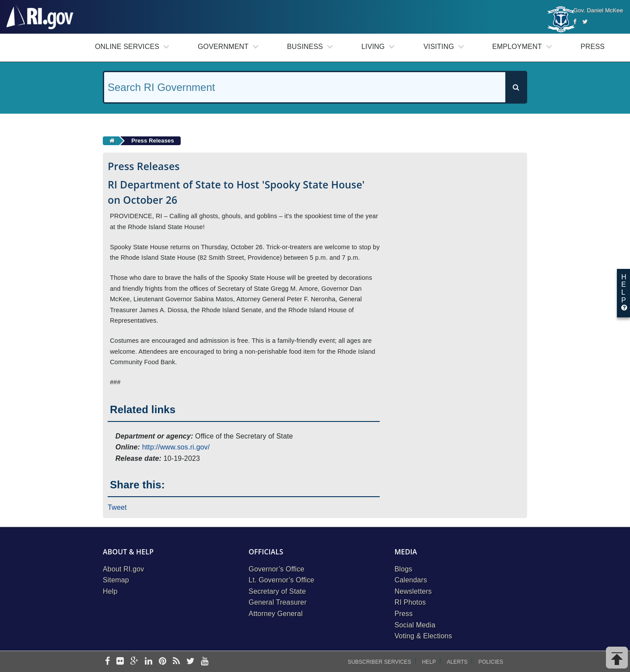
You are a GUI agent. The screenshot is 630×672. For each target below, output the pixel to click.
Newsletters (413, 591)
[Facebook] (575, 22)
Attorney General (276, 614)
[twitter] (191, 662)
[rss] (176, 662)
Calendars (411, 580)
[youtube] (205, 662)
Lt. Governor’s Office (281, 580)
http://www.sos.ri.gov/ (176, 447)
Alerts (457, 662)
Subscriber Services (380, 662)
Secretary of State (277, 591)
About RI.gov (123, 569)
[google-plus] (135, 662)
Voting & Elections (423, 636)
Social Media (415, 625)
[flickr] (120, 662)
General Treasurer (278, 602)
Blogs (404, 569)
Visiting (439, 47)
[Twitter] (585, 22)
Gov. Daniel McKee (598, 10)
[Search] (516, 87)
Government (223, 47)
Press (593, 47)
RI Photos (410, 602)
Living (373, 47)
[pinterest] (163, 662)
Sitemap (116, 580)
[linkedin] (149, 662)
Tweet (117, 507)
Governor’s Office (276, 569)
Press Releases (153, 141)
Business (305, 47)
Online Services (127, 47)
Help (110, 591)
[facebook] (107, 662)
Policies (491, 662)
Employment (517, 47)
